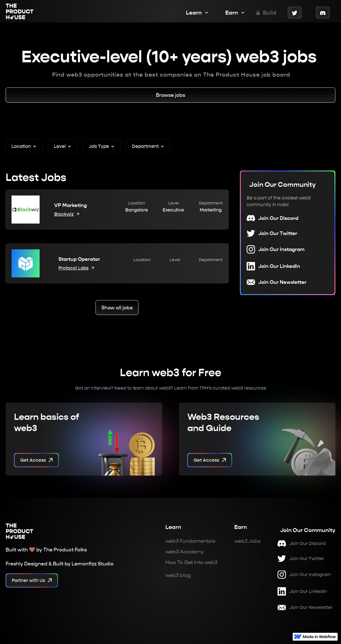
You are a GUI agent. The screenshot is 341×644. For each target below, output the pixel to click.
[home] (20, 13)
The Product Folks (65, 552)
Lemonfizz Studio (93, 566)
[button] (194, 13)
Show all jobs (117, 308)
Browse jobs (171, 95)
